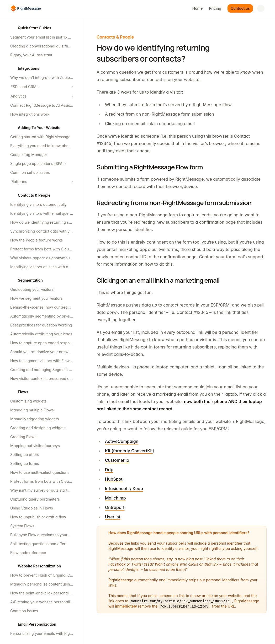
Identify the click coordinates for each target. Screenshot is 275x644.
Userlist (113, 517)
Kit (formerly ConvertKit (129, 451)
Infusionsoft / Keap (124, 489)
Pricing (215, 8)
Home (198, 8)
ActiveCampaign (122, 441)
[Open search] (261, 8)
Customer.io (117, 460)
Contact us (240, 8)
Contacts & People (115, 37)
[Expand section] (72, 87)
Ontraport (115, 507)
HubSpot (114, 479)
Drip (109, 470)
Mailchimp (115, 498)
